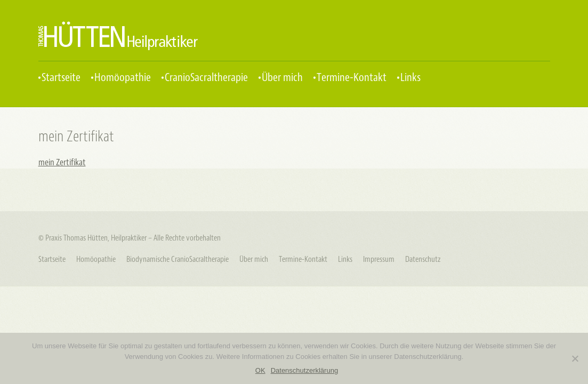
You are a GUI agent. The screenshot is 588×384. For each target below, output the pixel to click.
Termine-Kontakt (352, 78)
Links (410, 78)
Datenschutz (423, 259)
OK (260, 370)
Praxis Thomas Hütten (118, 36)
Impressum (379, 259)
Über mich (282, 78)
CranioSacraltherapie (206, 78)
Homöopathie (123, 78)
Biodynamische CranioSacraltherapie (178, 259)
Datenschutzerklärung (304, 370)
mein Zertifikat (62, 162)
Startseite (61, 78)
